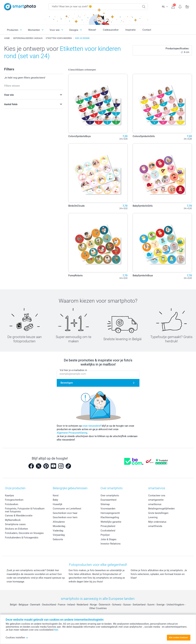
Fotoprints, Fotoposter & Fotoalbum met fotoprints (25, 510)
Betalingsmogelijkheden (161, 509)
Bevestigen (67, 383)
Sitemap (105, 504)
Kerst (56, 495)
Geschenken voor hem (65, 517)
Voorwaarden (108, 509)
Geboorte (58, 539)
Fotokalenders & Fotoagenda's (22, 538)
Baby (55, 500)
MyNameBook (13, 520)
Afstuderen (59, 522)
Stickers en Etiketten (16, 529)
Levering (153, 517)
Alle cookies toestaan (178, 638)
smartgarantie (156, 500)
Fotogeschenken (14, 500)
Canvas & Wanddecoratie (19, 516)
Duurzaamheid (108, 500)
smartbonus (155, 504)
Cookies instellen (17, 638)
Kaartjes (10, 495)
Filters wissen (12, 86)
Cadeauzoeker (111, 30)
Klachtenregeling (110, 517)
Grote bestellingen (158, 513)
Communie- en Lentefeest (67, 509)
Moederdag (59, 526)
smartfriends (155, 526)
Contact (147, 30)
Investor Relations (111, 544)
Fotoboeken (12, 504)
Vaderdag (58, 531)
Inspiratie (131, 30)
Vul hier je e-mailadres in (73, 370)
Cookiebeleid (108, 531)
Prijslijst (105, 535)
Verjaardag (59, 535)
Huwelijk (58, 504)
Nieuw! (92, 30)
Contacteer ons (157, 495)
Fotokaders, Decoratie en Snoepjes (24, 533)
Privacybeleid (108, 526)
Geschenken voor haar (65, 513)
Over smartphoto (110, 495)
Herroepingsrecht (110, 513)
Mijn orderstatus (157, 522)
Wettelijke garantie (111, 522)
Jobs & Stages (109, 539)
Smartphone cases (15, 524)
